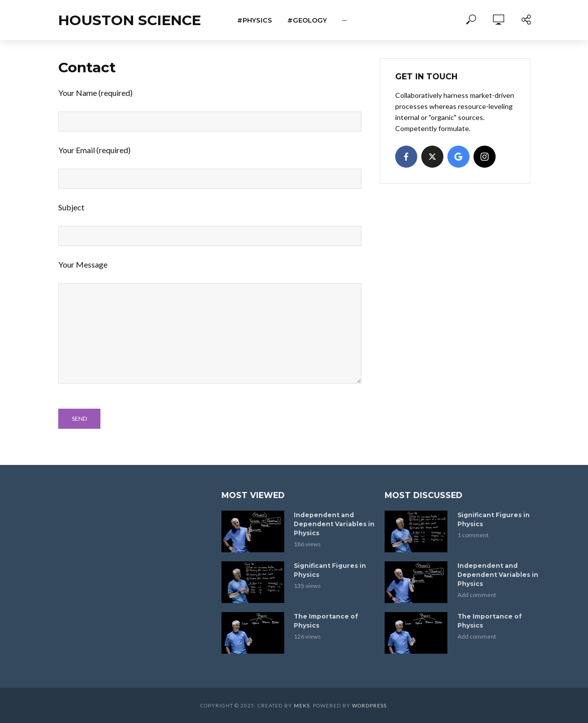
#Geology (307, 20)
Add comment (477, 595)
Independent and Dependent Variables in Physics (334, 524)
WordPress (369, 705)
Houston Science (130, 20)
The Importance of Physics (326, 621)
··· (344, 20)
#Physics (255, 20)
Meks (302, 705)
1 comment (473, 535)
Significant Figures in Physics (330, 570)
